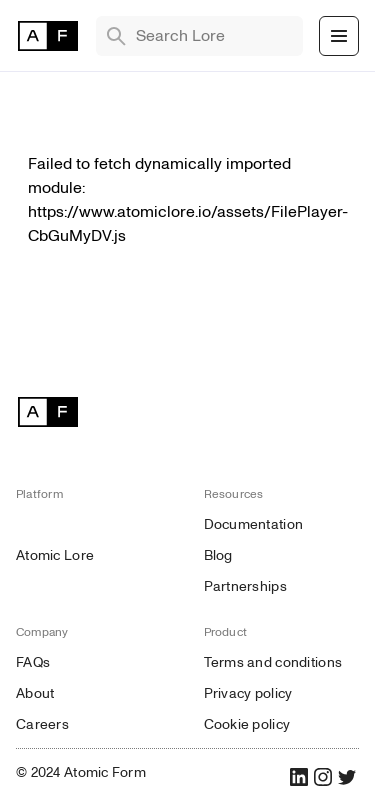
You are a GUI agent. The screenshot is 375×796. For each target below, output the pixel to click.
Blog (218, 555)
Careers (42, 724)
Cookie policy (247, 724)
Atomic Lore (55, 555)
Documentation (254, 524)
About (35, 693)
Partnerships (245, 586)
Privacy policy (248, 693)
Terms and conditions (273, 662)
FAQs (33, 662)
